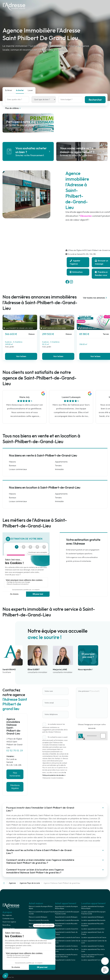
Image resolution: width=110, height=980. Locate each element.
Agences (12, 883)
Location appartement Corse (91, 960)
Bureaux (13, 466)
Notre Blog (6, 925)
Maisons (12, 462)
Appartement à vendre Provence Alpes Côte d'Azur (66, 956)
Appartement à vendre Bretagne (66, 917)
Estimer (9, 90)
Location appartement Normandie (93, 920)
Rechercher (95, 100)
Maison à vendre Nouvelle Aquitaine (42, 924)
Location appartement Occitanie (93, 946)
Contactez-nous (8, 919)
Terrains (58, 466)
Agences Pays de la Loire (30, 883)
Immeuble (59, 469)
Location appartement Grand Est (93, 929)
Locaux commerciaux (18, 469)
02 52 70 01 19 (15, 751)
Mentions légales (15, 787)
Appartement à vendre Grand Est (67, 929)
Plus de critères (13, 108)
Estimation (76, 272)
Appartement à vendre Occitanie (66, 946)
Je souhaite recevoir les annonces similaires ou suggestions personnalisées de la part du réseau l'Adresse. (55, 728)
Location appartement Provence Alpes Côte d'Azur (92, 956)
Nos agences (7, 915)
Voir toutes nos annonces (95, 298)
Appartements (61, 462)
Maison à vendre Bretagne (38, 917)
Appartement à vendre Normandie (67, 920)
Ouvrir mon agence (9, 922)
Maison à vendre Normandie (39, 920)
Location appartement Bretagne (92, 917)
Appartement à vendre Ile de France (67, 937)
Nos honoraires (15, 774)
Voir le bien (21, 356)
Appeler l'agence (75, 262)
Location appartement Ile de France (94, 937)
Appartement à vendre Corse (65, 960)
